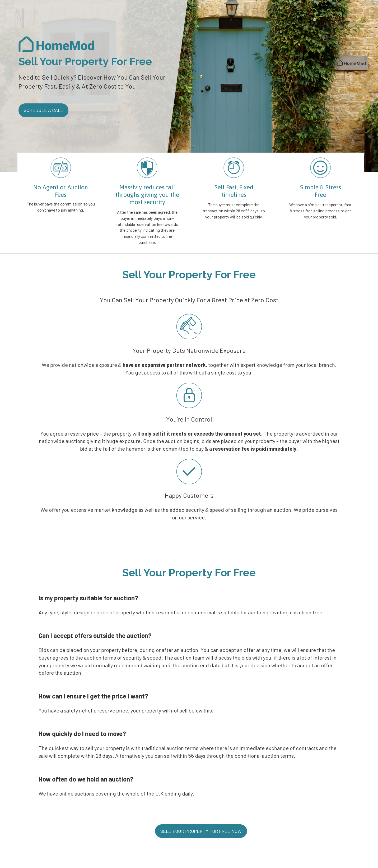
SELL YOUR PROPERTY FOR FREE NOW (201, 831)
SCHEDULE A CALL (43, 110)
